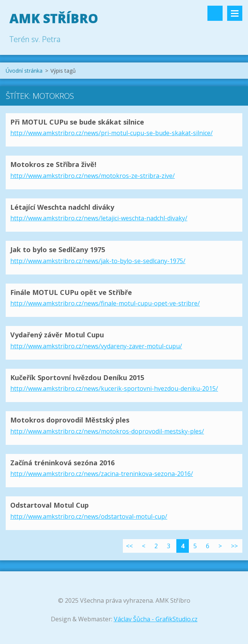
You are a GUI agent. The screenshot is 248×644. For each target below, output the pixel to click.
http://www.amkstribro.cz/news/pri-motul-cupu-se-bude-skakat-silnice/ (111, 133)
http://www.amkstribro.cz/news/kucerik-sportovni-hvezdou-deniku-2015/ (114, 388)
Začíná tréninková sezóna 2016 (62, 463)
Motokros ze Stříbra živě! (53, 164)
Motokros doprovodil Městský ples (70, 420)
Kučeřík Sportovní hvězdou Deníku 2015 (77, 377)
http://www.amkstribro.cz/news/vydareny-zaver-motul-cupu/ (96, 346)
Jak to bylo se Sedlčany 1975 (58, 249)
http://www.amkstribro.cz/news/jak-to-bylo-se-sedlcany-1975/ (98, 261)
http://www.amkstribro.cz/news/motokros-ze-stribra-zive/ (93, 176)
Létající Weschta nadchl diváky (62, 207)
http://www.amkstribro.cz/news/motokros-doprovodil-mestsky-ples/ (107, 431)
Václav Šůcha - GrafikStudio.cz (156, 619)
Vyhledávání (215, 13)
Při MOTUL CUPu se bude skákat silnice (77, 122)
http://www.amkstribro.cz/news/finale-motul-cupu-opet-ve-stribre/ (105, 303)
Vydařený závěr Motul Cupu (57, 335)
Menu (235, 13)
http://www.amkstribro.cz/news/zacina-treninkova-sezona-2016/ (102, 474)
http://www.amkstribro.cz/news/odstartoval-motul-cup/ (89, 516)
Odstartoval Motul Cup (49, 505)
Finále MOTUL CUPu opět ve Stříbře (71, 292)
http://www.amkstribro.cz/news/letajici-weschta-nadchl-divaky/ (99, 218)
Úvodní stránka (24, 71)
